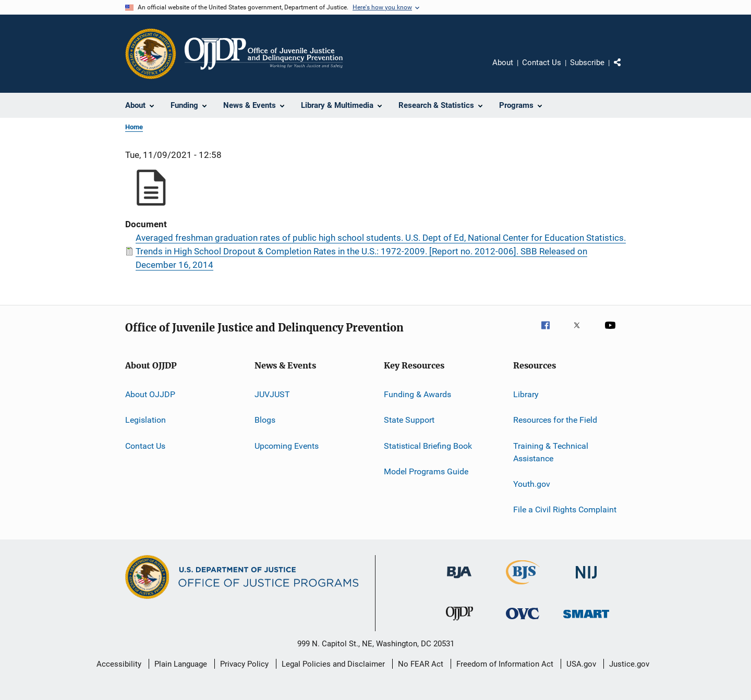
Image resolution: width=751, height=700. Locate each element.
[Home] (264, 54)
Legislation (146, 420)
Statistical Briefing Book (428, 446)
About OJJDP (150, 394)
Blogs (265, 420)
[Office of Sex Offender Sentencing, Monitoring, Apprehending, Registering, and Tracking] (586, 620)
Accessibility (119, 664)
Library (526, 394)
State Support (409, 420)
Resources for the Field (555, 420)
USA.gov (581, 664)
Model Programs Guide (426, 471)
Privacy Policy (244, 664)
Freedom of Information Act (505, 664)
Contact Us (542, 63)
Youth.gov (532, 484)
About (503, 63)
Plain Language (181, 664)
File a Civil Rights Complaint (565, 509)
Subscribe (587, 63)
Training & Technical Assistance (551, 452)
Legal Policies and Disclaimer (333, 664)
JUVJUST (272, 394)
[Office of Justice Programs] (151, 54)
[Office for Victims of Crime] (523, 621)
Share (626, 70)
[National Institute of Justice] (586, 580)
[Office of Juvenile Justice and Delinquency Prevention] (459, 622)
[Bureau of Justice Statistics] (523, 586)
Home (134, 127)
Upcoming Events (287, 446)
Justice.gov (629, 664)
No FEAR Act (421, 664)
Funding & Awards (417, 394)
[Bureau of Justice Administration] (459, 580)
